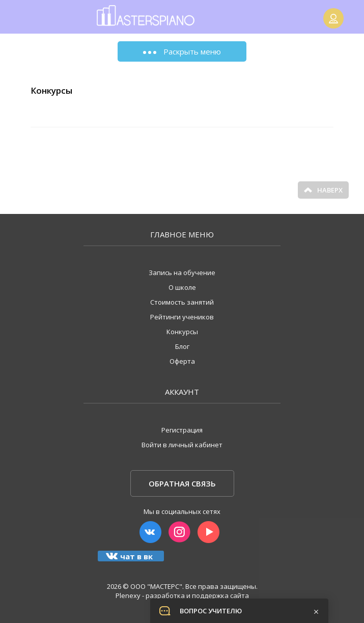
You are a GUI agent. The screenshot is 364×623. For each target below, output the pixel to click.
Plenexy (128, 595)
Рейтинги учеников (182, 317)
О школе (182, 287)
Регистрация (182, 430)
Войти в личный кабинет (182, 445)
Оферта (182, 361)
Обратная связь (182, 483)
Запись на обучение (182, 273)
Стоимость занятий (182, 302)
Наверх (323, 190)
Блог (182, 346)
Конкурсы (182, 332)
